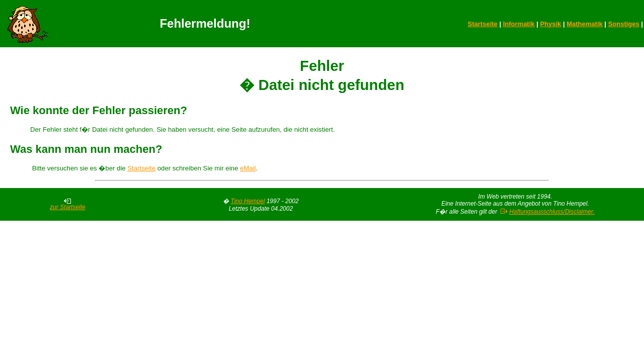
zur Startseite (68, 205)
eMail (248, 168)
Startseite (483, 24)
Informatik (519, 24)
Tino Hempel (248, 201)
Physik (550, 24)
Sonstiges (624, 24)
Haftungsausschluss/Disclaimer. (552, 212)
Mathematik (585, 24)
